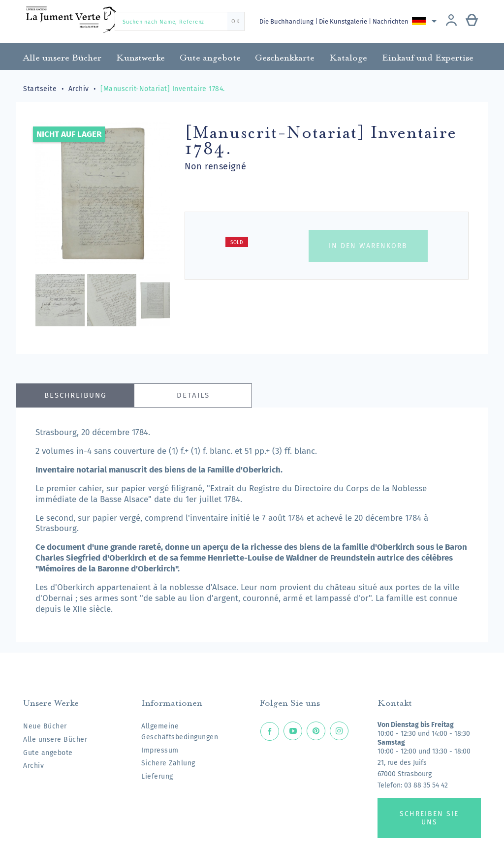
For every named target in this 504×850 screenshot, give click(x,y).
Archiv (33, 766)
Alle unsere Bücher (55, 740)
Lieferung (157, 776)
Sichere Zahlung (168, 763)
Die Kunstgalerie (345, 21)
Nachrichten (393, 21)
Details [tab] (193, 395)
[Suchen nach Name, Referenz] (180, 21)
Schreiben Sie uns (429, 818)
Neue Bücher (45, 726)
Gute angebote (48, 753)
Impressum (160, 750)
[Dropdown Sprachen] (427, 21)
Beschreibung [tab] (75, 395)
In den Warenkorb (368, 246)
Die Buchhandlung (287, 21)
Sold (237, 243)
